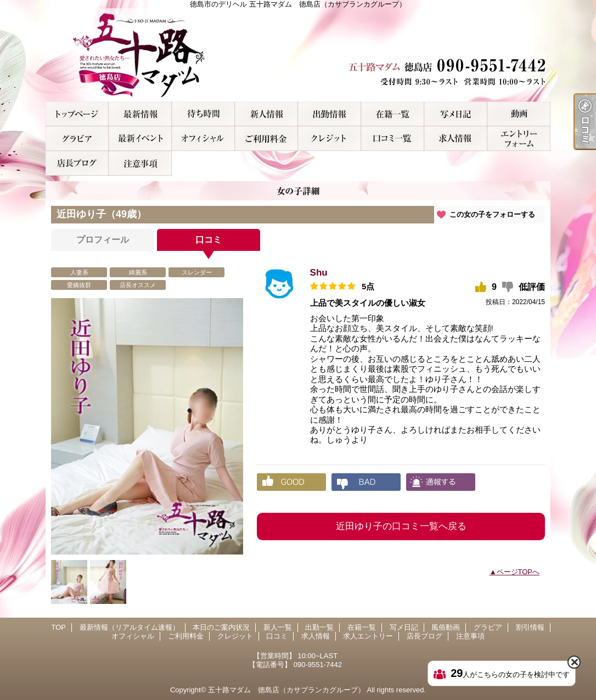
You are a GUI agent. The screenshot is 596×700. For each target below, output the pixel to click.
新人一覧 (266, 114)
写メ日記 (456, 114)
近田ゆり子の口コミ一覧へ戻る (401, 526)
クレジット (330, 139)
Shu (319, 273)
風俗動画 (519, 114)
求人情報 (456, 139)
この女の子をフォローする (492, 214)
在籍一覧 (393, 114)
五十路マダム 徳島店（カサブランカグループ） (286, 690)
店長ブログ (77, 163)
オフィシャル (203, 139)
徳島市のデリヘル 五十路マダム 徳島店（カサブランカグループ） (298, 55)
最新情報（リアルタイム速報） (140, 114)
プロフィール (103, 240)
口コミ (393, 139)
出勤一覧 (330, 114)
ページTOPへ (518, 572)
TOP (77, 114)
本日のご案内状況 (203, 114)
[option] (147, 426)
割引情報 (140, 139)
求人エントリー (519, 139)
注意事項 (140, 163)
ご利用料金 (266, 139)
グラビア (77, 139)
